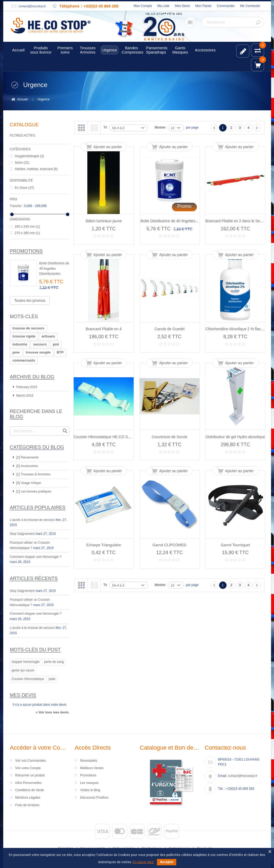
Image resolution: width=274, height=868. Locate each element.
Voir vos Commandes (31, 761)
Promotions (26, 251)
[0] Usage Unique (29, 483)
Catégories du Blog (37, 447)
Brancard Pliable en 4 (104, 329)
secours (40, 344)
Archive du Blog (32, 377)
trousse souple (38, 352)
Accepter (167, 862)
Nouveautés (89, 761)
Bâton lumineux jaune (104, 221)
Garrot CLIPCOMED (169, 545)
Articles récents (34, 578)
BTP (60, 352)
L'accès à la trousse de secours (32, 520)
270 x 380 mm (27, 233)
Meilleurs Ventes (92, 768)
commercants (24, 360)
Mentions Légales (28, 798)
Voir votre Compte (28, 768)
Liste (94, 128)
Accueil (23, 99)
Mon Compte (143, 6)
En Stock (25, 188)
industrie (20, 344)
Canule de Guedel (169, 329)
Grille (81, 128)
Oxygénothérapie (29, 156)
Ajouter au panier (108, 147)
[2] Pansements (27, 457)
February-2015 (27, 387)
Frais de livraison (27, 805)
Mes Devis (182, 6)
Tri (105, 127)
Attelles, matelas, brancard (36, 169)
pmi (56, 344)
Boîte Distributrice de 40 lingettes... (169, 221)
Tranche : (17, 206)
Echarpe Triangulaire (104, 545)
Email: (222, 776)
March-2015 (25, 396)
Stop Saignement (22, 534)
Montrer (160, 127)
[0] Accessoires (27, 466)
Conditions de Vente (30, 790)
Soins (22, 163)
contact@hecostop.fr (32, 6)
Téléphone (70, 6)
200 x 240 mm (27, 227)
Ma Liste (163, 6)
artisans (48, 336)
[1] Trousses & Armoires (33, 474)
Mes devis (23, 695)
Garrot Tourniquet (235, 545)
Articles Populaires (38, 508)
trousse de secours (29, 328)
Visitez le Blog (90, 790)
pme (16, 352)
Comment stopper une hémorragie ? (36, 557)
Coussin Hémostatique (28, 679)
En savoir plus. (144, 862)
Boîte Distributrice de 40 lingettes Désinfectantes (54, 269)
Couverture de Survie (170, 437)
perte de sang (54, 662)
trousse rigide (24, 336)
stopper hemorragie (26, 662)
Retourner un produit (30, 775)
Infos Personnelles (29, 783)
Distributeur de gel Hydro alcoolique (235, 437)
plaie (52, 679)
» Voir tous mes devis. (52, 712)
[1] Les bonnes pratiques (34, 491)
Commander (226, 6)
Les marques (89, 783)
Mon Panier (203, 6)
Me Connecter (250, 6)
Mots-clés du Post (35, 650)
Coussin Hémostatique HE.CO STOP (105, 437)
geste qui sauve (23, 670)
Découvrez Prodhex (94, 798)
